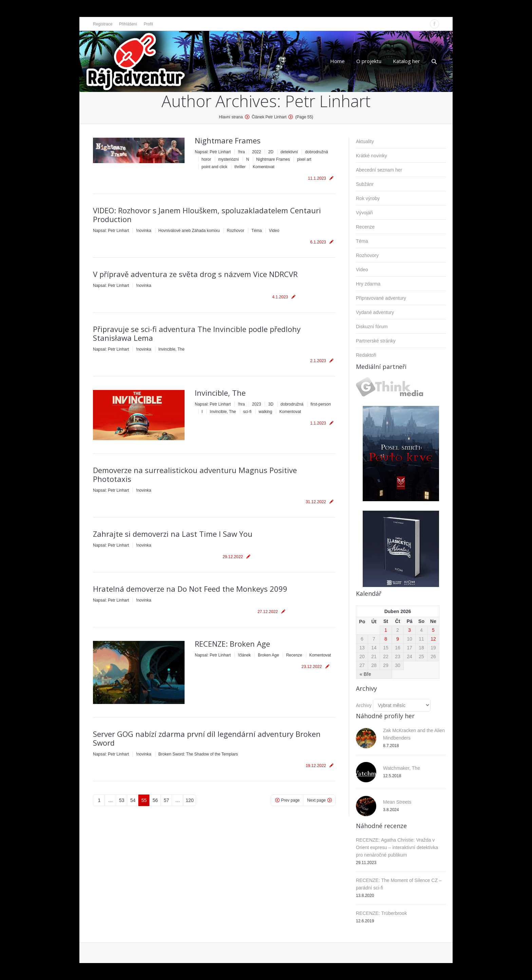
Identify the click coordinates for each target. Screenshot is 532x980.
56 (155, 800)
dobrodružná (316, 152)
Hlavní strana (231, 117)
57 (167, 800)
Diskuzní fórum (372, 327)
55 (144, 800)
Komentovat (264, 167)
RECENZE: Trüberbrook (381, 913)
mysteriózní (229, 159)
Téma (257, 231)
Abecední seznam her (379, 170)
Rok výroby (368, 198)
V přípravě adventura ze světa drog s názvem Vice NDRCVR (195, 274)
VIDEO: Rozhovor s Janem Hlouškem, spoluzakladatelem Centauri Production (207, 215)
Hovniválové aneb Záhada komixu (189, 231)
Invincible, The (172, 349)
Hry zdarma (368, 284)
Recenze (294, 655)
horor (206, 159)
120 (189, 800)
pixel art (304, 159)
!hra (241, 152)
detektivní (289, 152)
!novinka (144, 231)
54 (133, 800)
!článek (244, 655)
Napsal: (213, 152)
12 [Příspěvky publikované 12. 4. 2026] (433, 639)
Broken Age (268, 655)
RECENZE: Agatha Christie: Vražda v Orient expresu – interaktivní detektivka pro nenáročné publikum (397, 847)
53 (122, 800)
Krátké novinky (372, 156)
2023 (257, 404)
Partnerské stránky (376, 341)
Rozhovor (236, 231)
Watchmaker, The (402, 768)
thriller (240, 167)
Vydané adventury (375, 312)
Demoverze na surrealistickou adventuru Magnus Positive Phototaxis (195, 474)
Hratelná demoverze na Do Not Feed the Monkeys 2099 (190, 589)
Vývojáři (364, 213)
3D (271, 404)
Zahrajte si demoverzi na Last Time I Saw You (173, 534)
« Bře (365, 674)
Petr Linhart (328, 101)
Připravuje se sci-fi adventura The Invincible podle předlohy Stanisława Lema (197, 333)
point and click (214, 167)
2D (271, 152)
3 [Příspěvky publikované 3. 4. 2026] (410, 630)
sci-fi (248, 412)
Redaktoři (366, 355)
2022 (257, 152)
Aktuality (365, 141)
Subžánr (365, 184)
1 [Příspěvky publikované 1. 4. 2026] (386, 630)
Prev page (291, 800)
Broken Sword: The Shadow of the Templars (198, 754)
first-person (321, 404)
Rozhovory (367, 255)
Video (274, 231)
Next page (316, 800)
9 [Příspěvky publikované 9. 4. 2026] (398, 639)
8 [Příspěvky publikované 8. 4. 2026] (386, 639)
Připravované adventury (381, 298)
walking (265, 412)
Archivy (364, 705)
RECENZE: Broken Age (232, 644)
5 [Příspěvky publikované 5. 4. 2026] (433, 630)
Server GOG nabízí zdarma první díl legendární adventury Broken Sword (207, 738)
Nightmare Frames (228, 140)
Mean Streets (397, 802)
